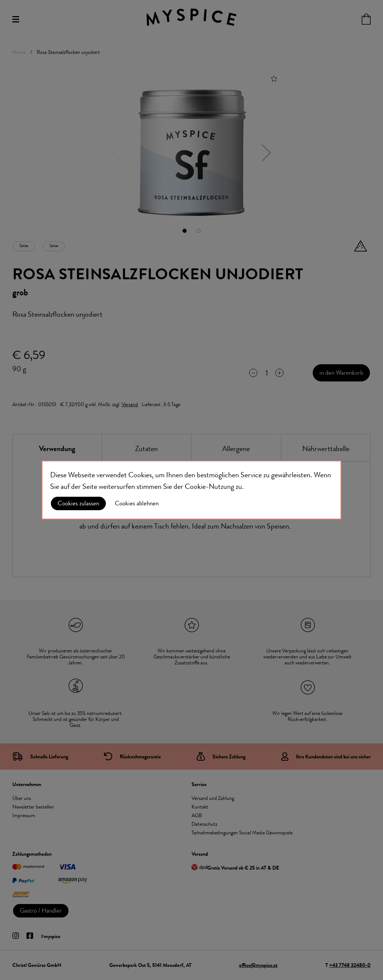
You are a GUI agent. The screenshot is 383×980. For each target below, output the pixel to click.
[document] (191, 490)
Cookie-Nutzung (209, 486)
